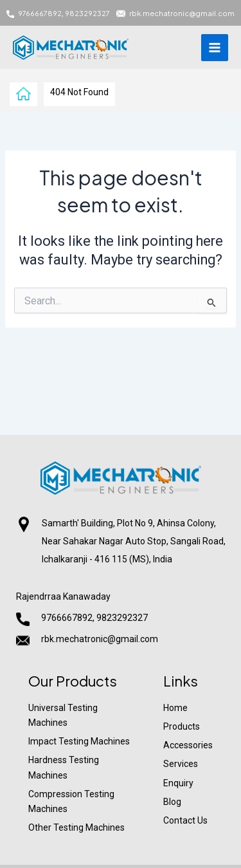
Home (175, 708)
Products (182, 726)
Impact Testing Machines (79, 741)
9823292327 (87, 13)
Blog (172, 802)
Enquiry (178, 783)
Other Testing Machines (76, 827)
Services (181, 764)
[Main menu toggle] (215, 48)
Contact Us (185, 820)
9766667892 (40, 13)
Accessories (188, 745)
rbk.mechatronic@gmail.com (182, 13)
